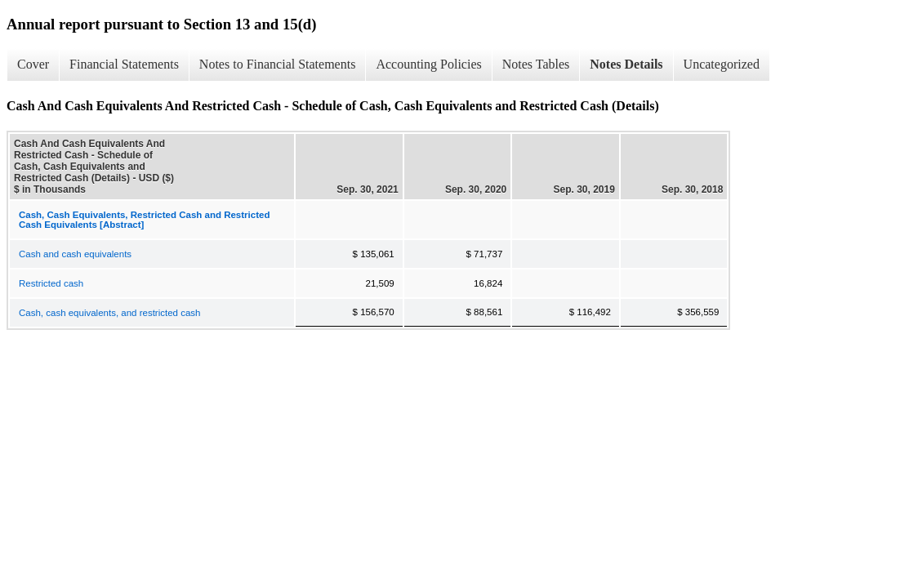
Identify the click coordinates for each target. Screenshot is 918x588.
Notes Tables (536, 64)
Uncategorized (722, 64)
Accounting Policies (428, 64)
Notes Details (626, 64)
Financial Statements (124, 64)
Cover (33, 64)
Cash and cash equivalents (75, 254)
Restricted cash (51, 283)
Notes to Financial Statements (278, 64)
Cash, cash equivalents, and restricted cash (109, 313)
